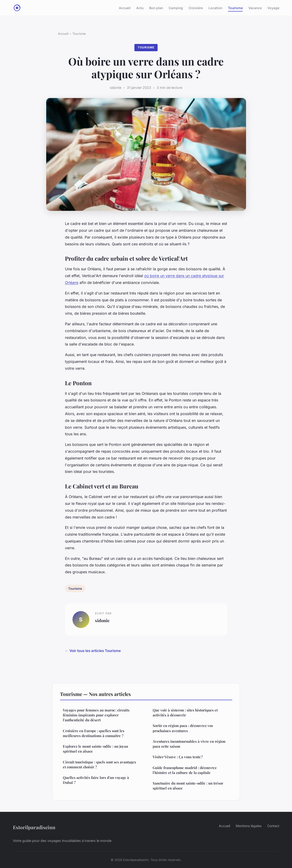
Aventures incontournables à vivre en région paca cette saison (189, 744)
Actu (140, 8)
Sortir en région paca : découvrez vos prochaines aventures (183, 728)
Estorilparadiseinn (34, 827)
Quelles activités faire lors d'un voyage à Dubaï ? (96, 780)
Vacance (255, 8)
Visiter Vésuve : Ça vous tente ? (178, 757)
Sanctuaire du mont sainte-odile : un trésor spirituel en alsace (188, 786)
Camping (176, 8)
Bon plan (156, 8)
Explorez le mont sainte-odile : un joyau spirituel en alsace (95, 749)
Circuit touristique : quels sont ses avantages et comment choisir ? (99, 764)
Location (215, 8)
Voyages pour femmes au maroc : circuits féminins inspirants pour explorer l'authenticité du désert (96, 715)
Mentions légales (249, 826)
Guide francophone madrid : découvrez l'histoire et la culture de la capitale (185, 770)
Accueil (125, 8)
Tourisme (235, 8)
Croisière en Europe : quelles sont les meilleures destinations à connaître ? (94, 733)
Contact (273, 826)
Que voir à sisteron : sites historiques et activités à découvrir (185, 713)
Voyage (273, 8)
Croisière (196, 8)
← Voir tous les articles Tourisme (93, 651)
